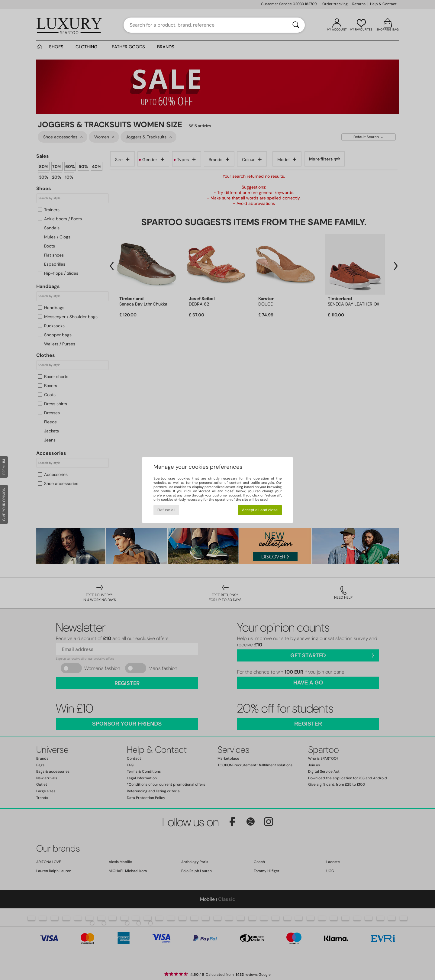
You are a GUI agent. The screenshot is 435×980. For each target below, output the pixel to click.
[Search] (296, 25)
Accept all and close (260, 510)
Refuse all (166, 510)
